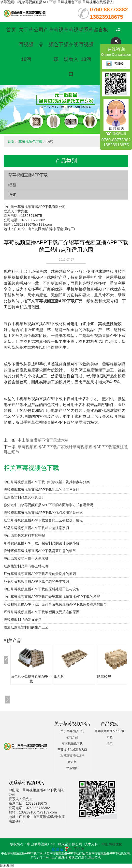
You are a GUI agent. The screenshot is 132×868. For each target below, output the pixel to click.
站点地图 (72, 768)
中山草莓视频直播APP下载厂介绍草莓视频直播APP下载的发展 (52, 597)
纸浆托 (59, 676)
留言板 (101, 30)
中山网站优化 (112, 844)
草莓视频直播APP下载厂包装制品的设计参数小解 (42, 543)
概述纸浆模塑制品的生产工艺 (26, 627)
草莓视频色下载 (56, 44)
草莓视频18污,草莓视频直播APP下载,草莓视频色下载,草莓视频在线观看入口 (58, 2)
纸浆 (12, 195)
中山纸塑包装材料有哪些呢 (24, 536)
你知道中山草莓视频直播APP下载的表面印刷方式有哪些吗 (48, 505)
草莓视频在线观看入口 (72, 750)
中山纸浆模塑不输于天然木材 (43, 440)
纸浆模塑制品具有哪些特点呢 (26, 566)
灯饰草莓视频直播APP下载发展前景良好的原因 (40, 574)
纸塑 (12, 185)
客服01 (115, 64)
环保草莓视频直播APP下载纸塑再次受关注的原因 (42, 612)
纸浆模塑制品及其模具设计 (24, 497)
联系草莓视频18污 (86, 44)
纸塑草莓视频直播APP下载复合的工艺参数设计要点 (43, 520)
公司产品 (72, 737)
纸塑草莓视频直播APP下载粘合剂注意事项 (36, 528)
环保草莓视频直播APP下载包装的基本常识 (36, 581)
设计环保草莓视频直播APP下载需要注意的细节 (40, 551)
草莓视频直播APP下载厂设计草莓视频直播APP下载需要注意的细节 (55, 604)
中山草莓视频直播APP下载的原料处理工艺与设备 (42, 589)
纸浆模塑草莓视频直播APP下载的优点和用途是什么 (43, 513)
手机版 (79, 849)
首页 (11, 30)
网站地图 (7, 866)
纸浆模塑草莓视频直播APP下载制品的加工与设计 (42, 490)
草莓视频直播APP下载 (28, 175)
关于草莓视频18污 (26, 44)
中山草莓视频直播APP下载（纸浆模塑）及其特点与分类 (47, 482)
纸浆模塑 (104, 676)
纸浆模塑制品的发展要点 (23, 620)
